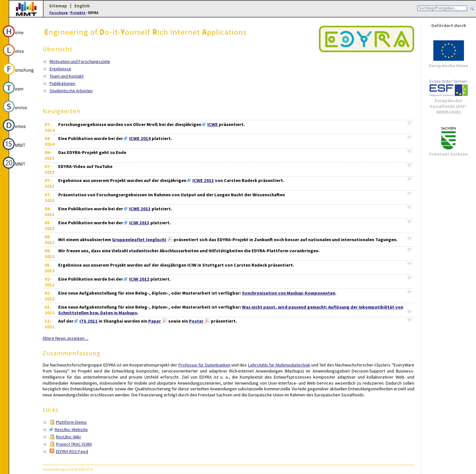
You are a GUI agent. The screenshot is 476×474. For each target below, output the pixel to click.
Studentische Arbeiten (71, 91)
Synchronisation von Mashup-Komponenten (289, 293)
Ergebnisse (60, 69)
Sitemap (58, 6)
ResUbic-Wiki (68, 437)
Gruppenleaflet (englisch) (139, 240)
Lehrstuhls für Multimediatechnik (279, 365)
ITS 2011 (89, 321)
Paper (155, 321)
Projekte (78, 13)
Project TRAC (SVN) (74, 444)
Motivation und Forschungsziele (80, 61)
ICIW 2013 (139, 223)
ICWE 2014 (140, 138)
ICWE (213, 124)
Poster (196, 321)
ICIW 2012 (139, 279)
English (82, 6)
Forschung (59, 13)
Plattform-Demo (71, 422)
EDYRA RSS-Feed (69, 451)
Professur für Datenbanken (204, 365)
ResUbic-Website (71, 429)
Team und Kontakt (67, 76)
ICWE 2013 (203, 180)
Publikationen (62, 83)
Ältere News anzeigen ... (66, 338)
